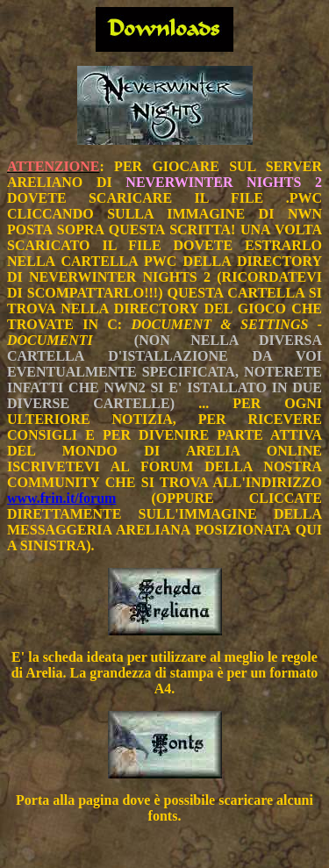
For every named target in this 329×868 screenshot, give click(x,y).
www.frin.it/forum (61, 498)
